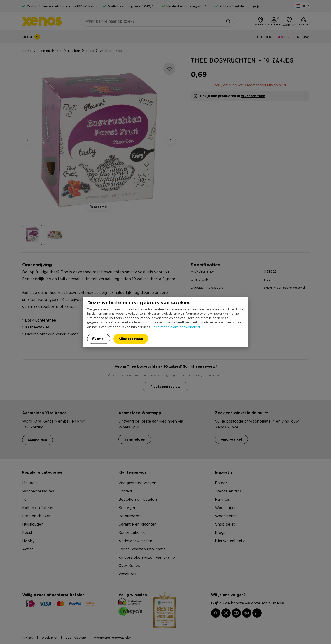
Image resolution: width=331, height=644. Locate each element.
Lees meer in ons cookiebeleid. (176, 327)
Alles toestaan (131, 339)
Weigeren (99, 339)
